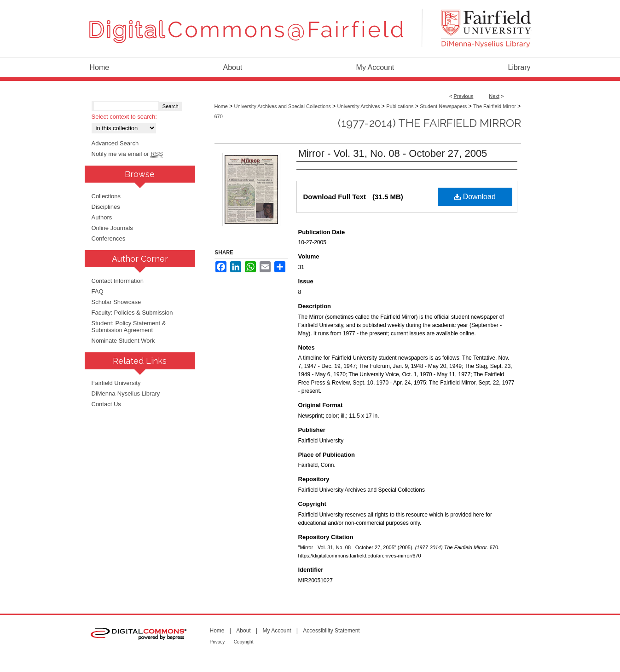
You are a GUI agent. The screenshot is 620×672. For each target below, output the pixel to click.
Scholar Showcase (116, 302)
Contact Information (118, 281)
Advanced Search (115, 143)
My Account (277, 631)
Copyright (244, 642)
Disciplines (106, 207)
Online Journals (112, 228)
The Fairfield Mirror (495, 106)
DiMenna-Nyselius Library (126, 393)
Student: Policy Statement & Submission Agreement (129, 327)
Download (475, 197)
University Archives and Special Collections (283, 106)
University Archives (359, 106)
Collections (106, 196)
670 (219, 116)
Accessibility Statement (331, 631)
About (243, 631)
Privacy (217, 642)
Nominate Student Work (123, 341)
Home (221, 106)
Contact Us (106, 404)
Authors (102, 217)
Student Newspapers (443, 106)
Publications (400, 106)
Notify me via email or (127, 154)
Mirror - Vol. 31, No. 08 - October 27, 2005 (393, 153)
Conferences (109, 238)
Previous (464, 96)
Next (494, 96)
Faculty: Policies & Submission (132, 313)
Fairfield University (116, 383)
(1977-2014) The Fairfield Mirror (429, 123)
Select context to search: (124, 117)
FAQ (98, 291)
